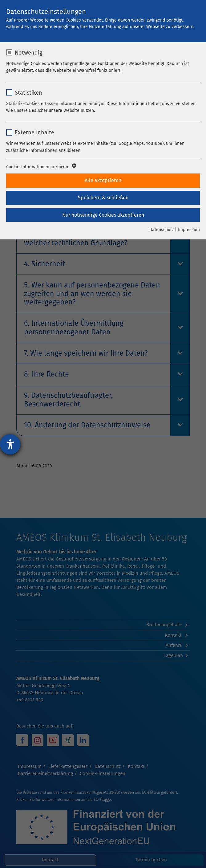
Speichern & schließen (103, 198)
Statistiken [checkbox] (28, 93)
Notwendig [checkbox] (28, 53)
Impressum (189, 230)
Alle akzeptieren (103, 180)
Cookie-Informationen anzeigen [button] (41, 167)
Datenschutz (162, 230)
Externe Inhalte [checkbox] (34, 132)
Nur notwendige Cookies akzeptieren (103, 215)
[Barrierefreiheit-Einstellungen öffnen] (10, 444)
